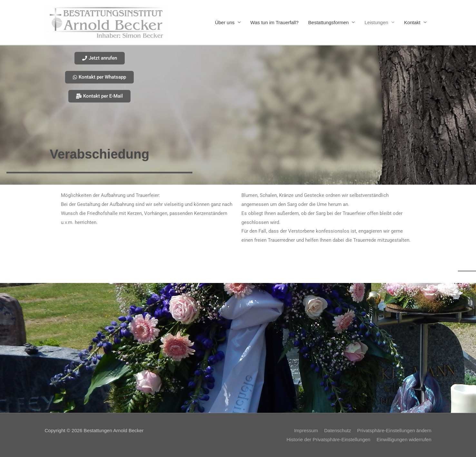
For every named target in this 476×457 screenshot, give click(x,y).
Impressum (306, 430)
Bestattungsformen (328, 22)
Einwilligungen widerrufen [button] (404, 439)
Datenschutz (338, 430)
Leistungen (376, 22)
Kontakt (412, 22)
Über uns (225, 22)
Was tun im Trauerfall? (275, 22)
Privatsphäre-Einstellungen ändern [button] (394, 430)
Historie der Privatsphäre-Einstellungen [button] (328, 439)
